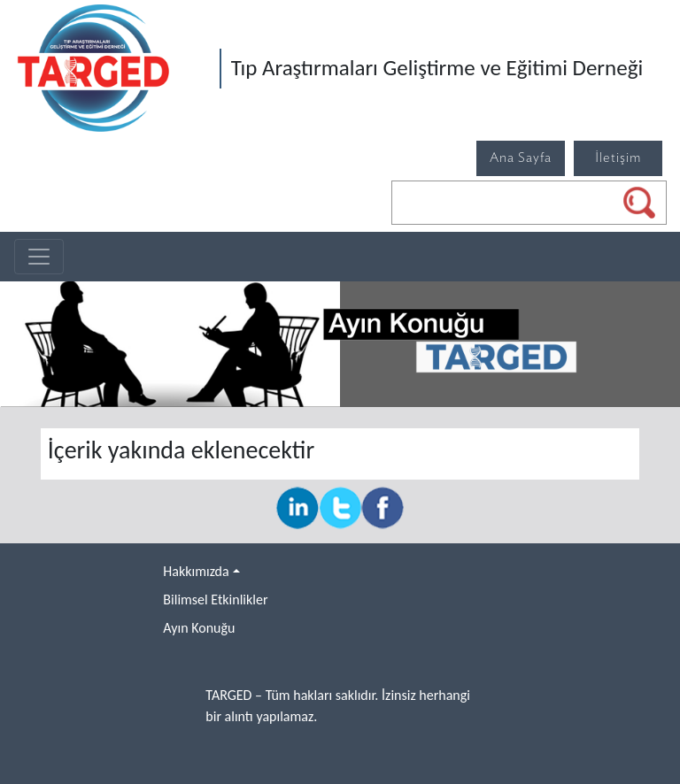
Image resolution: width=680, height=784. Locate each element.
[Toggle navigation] (39, 257)
